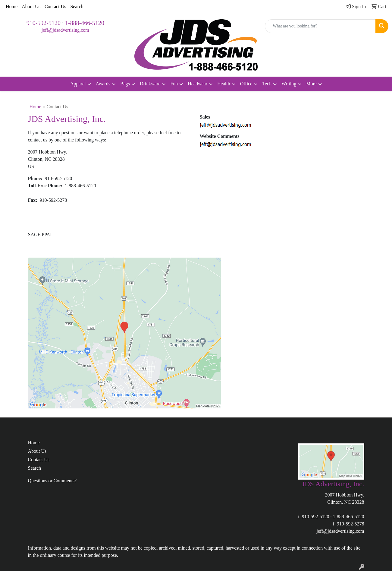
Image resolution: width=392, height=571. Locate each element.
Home (12, 6)
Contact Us (55, 6)
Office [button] (246, 84)
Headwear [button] (198, 84)
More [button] (311, 84)
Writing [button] (289, 84)
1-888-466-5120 (85, 23)
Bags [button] (125, 84)
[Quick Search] (320, 26)
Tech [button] (267, 84)
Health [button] (224, 84)
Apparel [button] (78, 84)
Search (77, 6)
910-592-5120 (44, 23)
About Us (31, 6)
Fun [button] (174, 84)
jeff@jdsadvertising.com (65, 30)
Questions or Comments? (52, 481)
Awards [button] (103, 84)
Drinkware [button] (150, 84)
